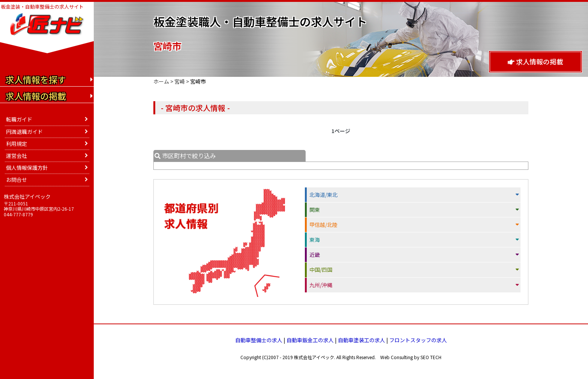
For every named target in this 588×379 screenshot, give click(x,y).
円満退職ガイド (24, 132)
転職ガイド (19, 119)
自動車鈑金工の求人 (310, 340)
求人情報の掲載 (535, 61)
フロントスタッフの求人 (418, 340)
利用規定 (16, 144)
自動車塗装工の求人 (361, 340)
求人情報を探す (36, 79)
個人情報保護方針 (27, 168)
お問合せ (16, 180)
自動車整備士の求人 (259, 340)
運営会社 (16, 156)
